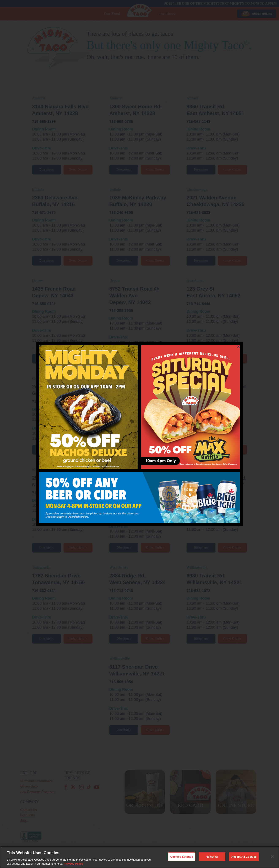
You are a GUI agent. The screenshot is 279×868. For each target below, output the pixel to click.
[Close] (272, 860)
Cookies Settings (182, 860)
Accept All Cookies (244, 860)
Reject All (212, 860)
